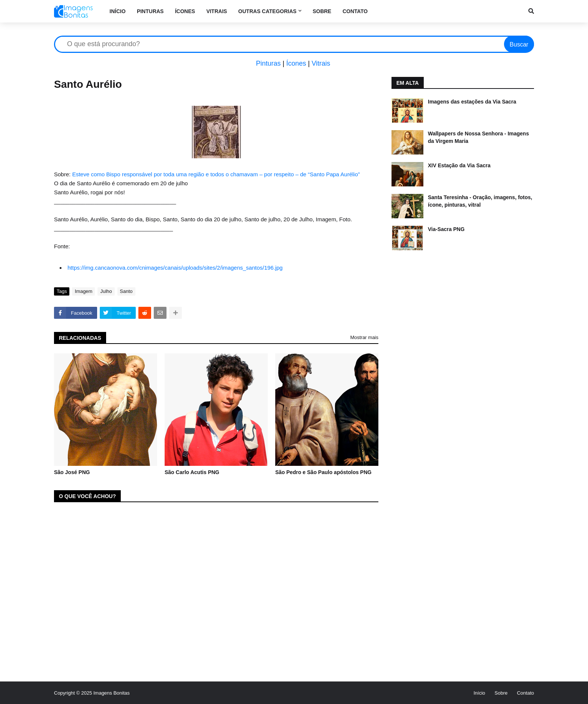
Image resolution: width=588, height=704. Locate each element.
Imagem (83, 291)
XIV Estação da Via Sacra (459, 165)
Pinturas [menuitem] (150, 11)
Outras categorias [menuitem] (267, 11)
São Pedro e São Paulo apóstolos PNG (323, 472)
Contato (525, 693)
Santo (126, 291)
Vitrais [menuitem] (217, 11)
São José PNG (72, 472)
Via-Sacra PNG (446, 229)
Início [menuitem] (118, 11)
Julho (106, 291)
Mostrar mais (364, 337)
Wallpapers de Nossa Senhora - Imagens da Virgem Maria (478, 137)
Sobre (501, 693)
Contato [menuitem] (355, 11)
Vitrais (321, 63)
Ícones (296, 63)
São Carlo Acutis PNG (192, 472)
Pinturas (268, 63)
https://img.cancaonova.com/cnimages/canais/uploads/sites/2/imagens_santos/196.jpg (175, 268)
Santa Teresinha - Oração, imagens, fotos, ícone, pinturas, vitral (480, 201)
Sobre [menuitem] (322, 11)
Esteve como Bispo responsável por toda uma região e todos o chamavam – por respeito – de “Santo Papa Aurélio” (216, 174)
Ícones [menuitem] (185, 11)
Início (479, 693)
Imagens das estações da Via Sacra (472, 102)
